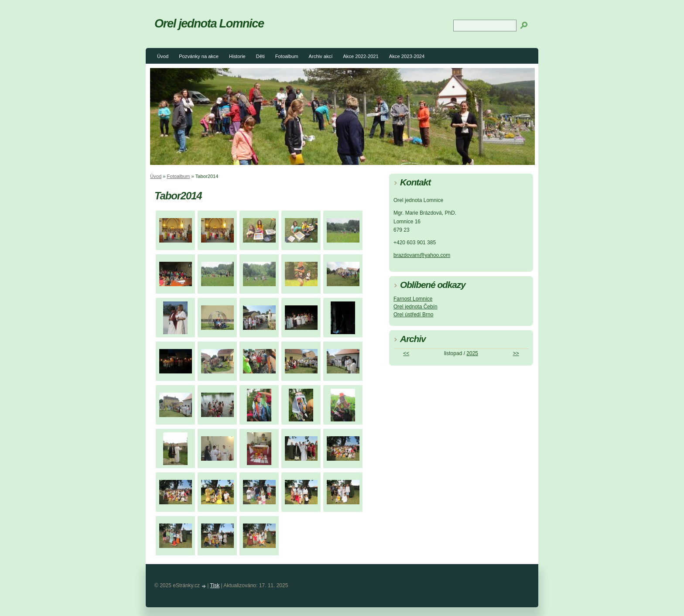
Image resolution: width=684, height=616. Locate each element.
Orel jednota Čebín (416, 307)
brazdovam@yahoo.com (422, 255)
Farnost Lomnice (413, 299)
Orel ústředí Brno (413, 315)
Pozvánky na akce (199, 56)
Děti (260, 56)
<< (406, 353)
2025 (472, 353)
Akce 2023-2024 (407, 56)
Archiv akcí (321, 56)
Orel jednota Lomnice (209, 23)
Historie (237, 56)
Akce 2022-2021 (361, 56)
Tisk (215, 585)
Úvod (163, 56)
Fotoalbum (287, 56)
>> (516, 353)
